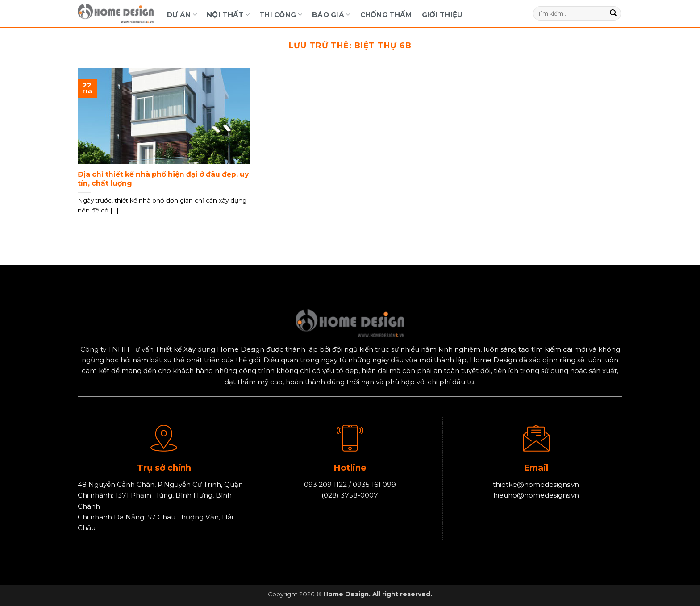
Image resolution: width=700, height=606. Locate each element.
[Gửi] (613, 13)
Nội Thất (228, 15)
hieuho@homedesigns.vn (536, 496)
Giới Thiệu (442, 15)
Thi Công (281, 15)
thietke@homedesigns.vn (536, 484)
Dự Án (182, 15)
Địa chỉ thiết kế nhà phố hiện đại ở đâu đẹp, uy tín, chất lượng (163, 179)
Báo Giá (331, 15)
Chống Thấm (386, 15)
